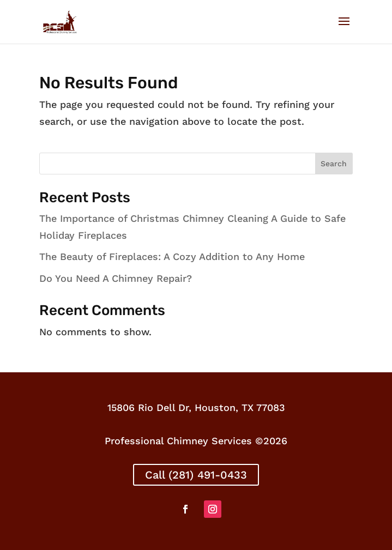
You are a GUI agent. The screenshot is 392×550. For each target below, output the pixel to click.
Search (334, 164)
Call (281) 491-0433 (196, 475)
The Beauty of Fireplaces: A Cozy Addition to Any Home (172, 256)
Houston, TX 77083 (240, 407)
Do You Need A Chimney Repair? (116, 278)
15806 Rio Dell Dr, (151, 407)
